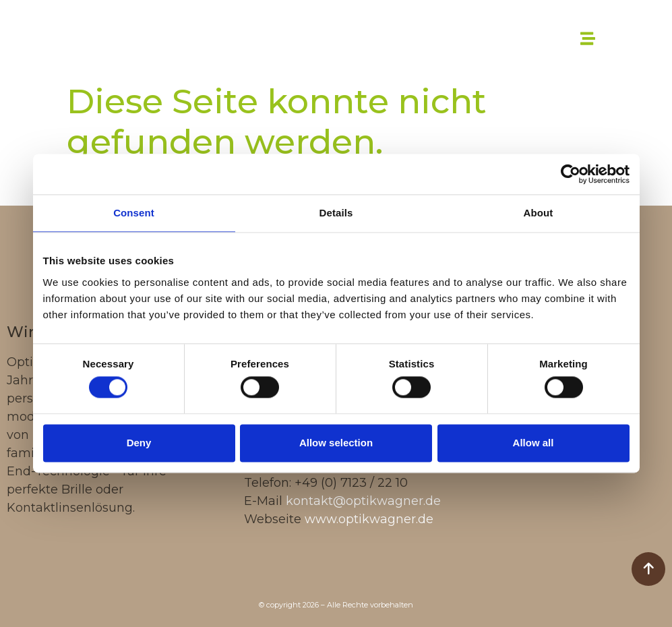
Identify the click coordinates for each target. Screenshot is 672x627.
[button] (588, 38)
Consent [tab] (134, 213)
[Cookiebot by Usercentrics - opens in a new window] (571, 174)
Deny (139, 443)
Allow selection (336, 443)
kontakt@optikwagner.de (363, 501)
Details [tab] (336, 213)
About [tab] (539, 213)
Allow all (533, 443)
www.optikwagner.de (369, 519)
